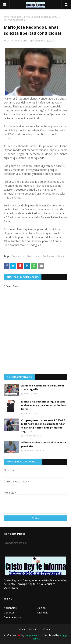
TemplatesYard (33, 635)
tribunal (16, 17)
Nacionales (10, 608)
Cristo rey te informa (18, 41)
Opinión (41, 608)
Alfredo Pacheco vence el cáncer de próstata (44, 444)
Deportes (9, 613)
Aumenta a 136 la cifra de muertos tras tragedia (43, 387)
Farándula (42, 613)
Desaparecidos (13, 617)
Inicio (7, 17)
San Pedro (48, 256)
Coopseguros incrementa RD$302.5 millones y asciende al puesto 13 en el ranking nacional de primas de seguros (43, 426)
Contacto (48, 629)
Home (22, 629)
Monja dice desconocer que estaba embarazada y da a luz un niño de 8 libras (43, 405)
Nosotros (34, 629)
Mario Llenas (34, 256)
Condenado (18, 256)
